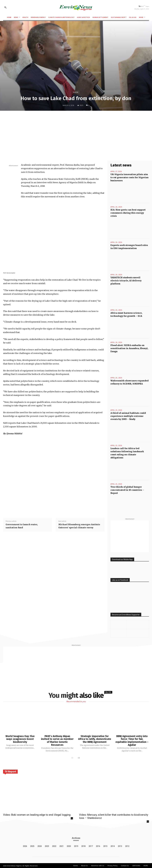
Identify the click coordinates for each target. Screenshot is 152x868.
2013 (120, 846)
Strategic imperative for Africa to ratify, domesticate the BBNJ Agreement (95, 739)
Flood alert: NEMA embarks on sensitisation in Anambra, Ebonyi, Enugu (129, 348)
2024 (40, 846)
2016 (98, 846)
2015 (105, 846)
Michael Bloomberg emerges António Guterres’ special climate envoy (79, 526)
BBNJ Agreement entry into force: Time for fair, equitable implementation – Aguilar (132, 740)
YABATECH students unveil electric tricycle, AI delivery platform (126, 281)
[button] (5, 7)
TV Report (10, 771)
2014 (113, 846)
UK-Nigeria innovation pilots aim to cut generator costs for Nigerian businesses (130, 177)
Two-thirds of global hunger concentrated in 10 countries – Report (127, 490)
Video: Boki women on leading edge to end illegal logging (37, 814)
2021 (62, 846)
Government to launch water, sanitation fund (22, 526)
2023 (47, 846)
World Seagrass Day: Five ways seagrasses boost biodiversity (20, 739)
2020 (69, 846)
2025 (32, 846)
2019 (76, 846)
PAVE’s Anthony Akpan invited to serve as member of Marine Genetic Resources (57, 740)
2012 (127, 846)
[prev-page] (73, 758)
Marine (76, 92)
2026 (25, 846)
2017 (91, 846)
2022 (54, 846)
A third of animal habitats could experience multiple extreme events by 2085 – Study (128, 416)
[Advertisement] (76, 131)
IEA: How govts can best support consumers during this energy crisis (128, 213)
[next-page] (79, 758)
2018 (83, 846)
